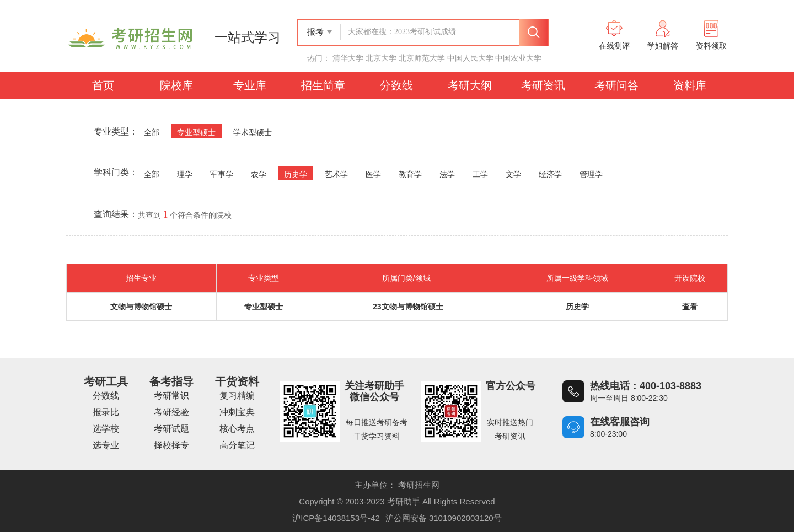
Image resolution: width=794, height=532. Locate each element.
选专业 (106, 445)
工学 (480, 174)
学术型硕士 (253, 133)
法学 (447, 174)
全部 (152, 133)
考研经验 (171, 412)
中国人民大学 (470, 58)
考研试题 (171, 429)
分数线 (396, 85)
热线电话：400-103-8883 (646, 386)
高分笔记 (237, 445)
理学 (185, 174)
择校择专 (171, 445)
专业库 (250, 85)
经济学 (550, 174)
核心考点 (237, 429)
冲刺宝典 (237, 412)
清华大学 (348, 58)
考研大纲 (470, 85)
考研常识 (171, 396)
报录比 (106, 412)
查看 (690, 307)
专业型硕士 (196, 133)
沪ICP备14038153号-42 (336, 518)
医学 (373, 174)
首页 (103, 85)
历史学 (296, 174)
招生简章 (323, 85)
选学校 (106, 429)
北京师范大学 (422, 58)
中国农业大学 (518, 58)
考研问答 (616, 85)
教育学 (410, 174)
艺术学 (336, 174)
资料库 (690, 85)
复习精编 (237, 396)
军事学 (222, 174)
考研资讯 (543, 85)
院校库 (176, 85)
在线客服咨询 (620, 422)
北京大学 (381, 58)
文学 (513, 174)
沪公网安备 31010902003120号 (444, 518)
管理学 (591, 174)
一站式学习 (248, 37)
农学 (259, 174)
